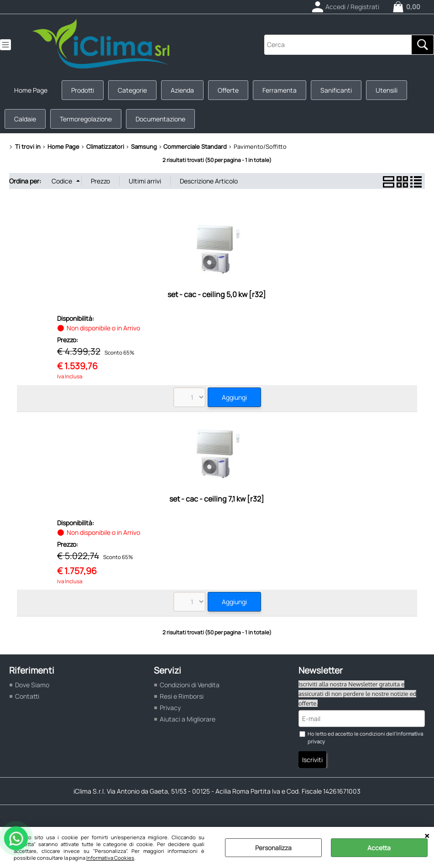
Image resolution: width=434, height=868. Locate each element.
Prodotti (83, 90)
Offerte (228, 90)
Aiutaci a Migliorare (188, 719)
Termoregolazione (86, 119)
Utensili (387, 90)
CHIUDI (427, 836)
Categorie (132, 90)
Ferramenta (280, 90)
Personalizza (273, 848)
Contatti (27, 696)
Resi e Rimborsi (182, 696)
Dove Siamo (32, 685)
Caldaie (25, 119)
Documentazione (160, 119)
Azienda (182, 90)
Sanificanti (336, 90)
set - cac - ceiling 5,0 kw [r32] (217, 294)
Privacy (170, 708)
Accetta (379, 848)
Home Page (31, 90)
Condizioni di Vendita (190, 685)
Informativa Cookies (110, 858)
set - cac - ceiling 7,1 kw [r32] (217, 499)
